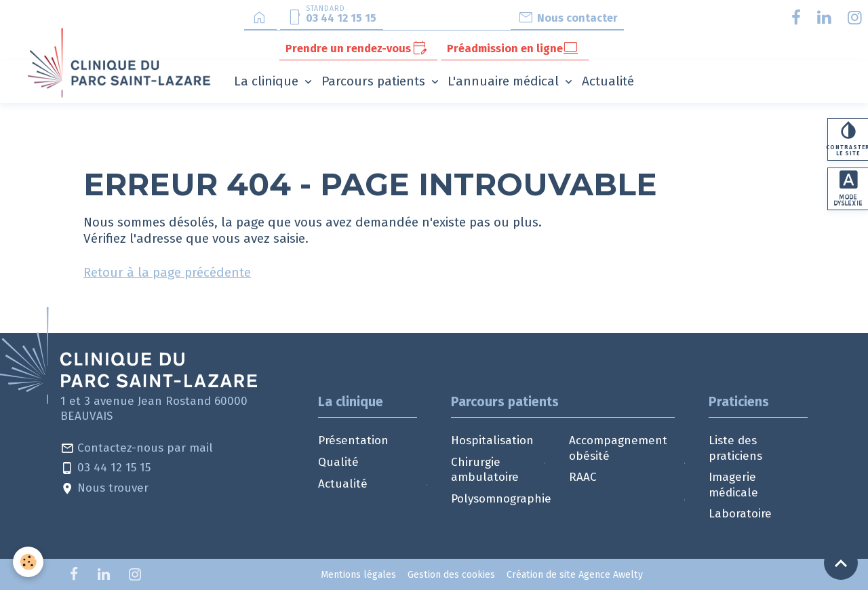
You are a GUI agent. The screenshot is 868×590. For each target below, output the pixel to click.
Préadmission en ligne (513, 48)
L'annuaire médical (505, 81)
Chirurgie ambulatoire (485, 470)
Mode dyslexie (848, 190)
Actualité (608, 81)
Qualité (338, 462)
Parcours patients (375, 81)
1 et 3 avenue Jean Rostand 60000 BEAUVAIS (154, 409)
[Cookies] (29, 562)
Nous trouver (104, 489)
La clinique (268, 81)
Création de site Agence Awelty (575, 575)
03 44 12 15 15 (105, 468)
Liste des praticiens (735, 448)
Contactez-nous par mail (137, 449)
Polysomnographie (501, 499)
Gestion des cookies (451, 575)
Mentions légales (358, 575)
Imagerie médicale (733, 485)
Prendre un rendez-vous (356, 48)
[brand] (122, 62)
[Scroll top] (841, 563)
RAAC (583, 477)
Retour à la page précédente (167, 272)
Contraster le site (848, 139)
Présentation (353, 440)
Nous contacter (568, 18)
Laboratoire (740, 514)
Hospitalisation (492, 440)
